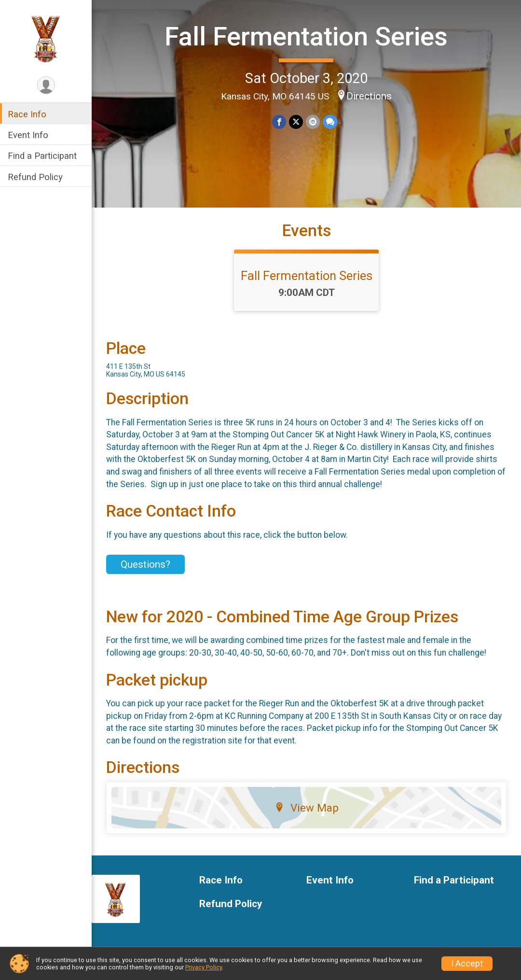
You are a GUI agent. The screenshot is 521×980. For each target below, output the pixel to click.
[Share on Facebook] (279, 122)
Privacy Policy (204, 967)
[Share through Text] (330, 122)
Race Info (27, 114)
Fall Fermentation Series (306, 36)
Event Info (28, 135)
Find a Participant (42, 156)
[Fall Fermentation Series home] (46, 37)
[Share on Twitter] (296, 122)
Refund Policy (35, 177)
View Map (307, 808)
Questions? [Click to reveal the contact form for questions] (145, 564)
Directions (369, 96)
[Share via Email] (313, 122)
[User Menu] (46, 85)
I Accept (467, 964)
